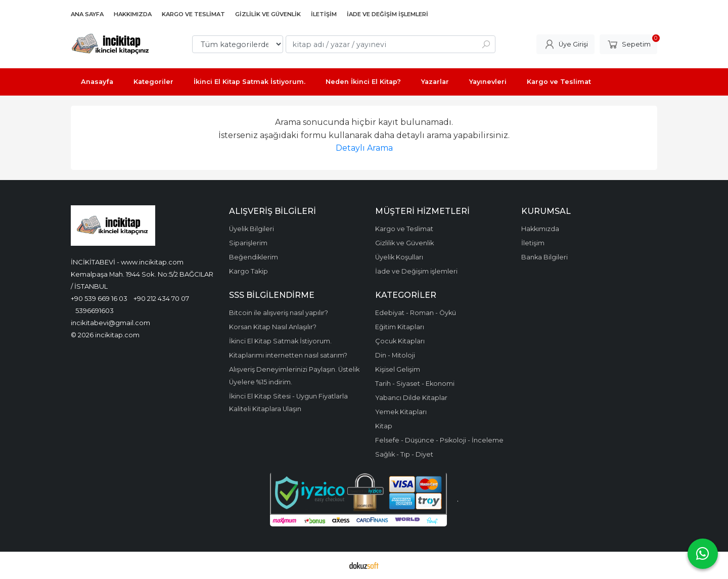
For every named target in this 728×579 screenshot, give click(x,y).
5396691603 (95, 310)
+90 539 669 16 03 (99, 298)
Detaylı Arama (364, 148)
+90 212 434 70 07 (161, 298)
